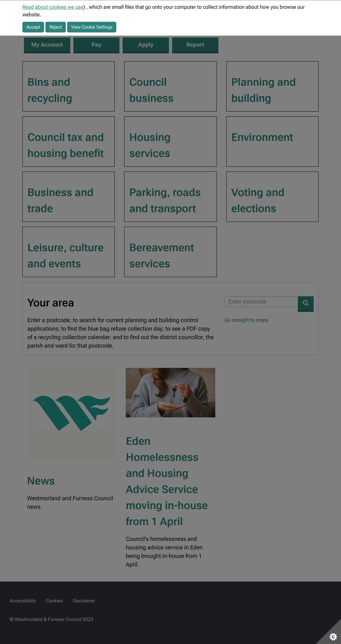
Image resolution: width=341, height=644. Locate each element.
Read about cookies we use (53, 7)
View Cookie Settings (92, 27)
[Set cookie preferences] (328, 631)
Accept (33, 27)
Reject (56, 27)
